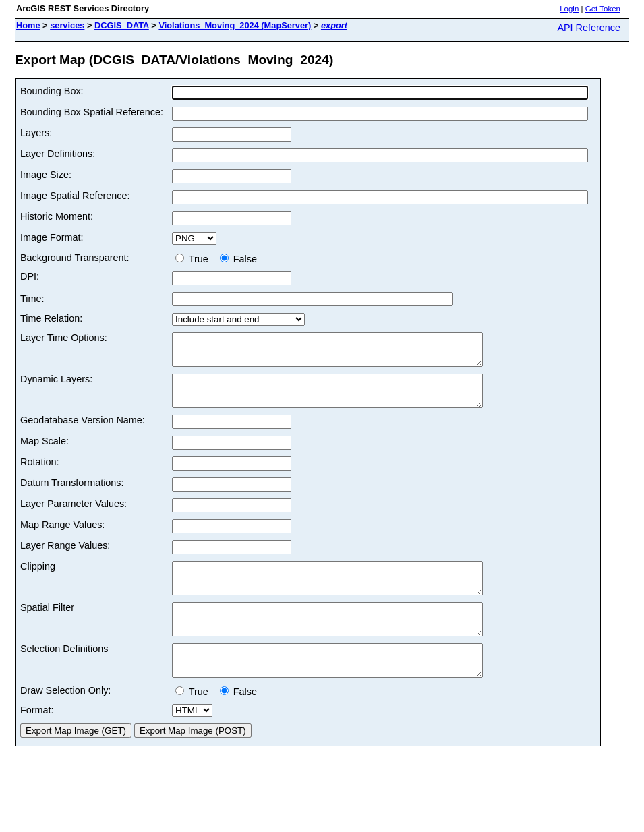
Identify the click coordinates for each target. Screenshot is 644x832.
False (238, 259)
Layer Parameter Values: (74, 516)
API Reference (589, 28)
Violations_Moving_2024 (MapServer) (235, 25)
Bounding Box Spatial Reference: (92, 112)
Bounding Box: (52, 91)
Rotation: (40, 474)
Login (569, 9)
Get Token (603, 9)
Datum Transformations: (72, 495)
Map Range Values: (62, 537)
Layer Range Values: (65, 558)
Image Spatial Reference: (75, 196)
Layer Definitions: (58, 154)
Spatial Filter (47, 626)
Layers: (36, 133)
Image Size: (46, 175)
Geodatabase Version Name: (83, 432)
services (67, 25)
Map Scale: (45, 453)
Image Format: (52, 237)
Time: (32, 299)
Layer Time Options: (64, 338)
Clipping (38, 578)
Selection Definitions (64, 673)
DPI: (30, 276)
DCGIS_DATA (122, 25)
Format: (37, 740)
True (195, 259)
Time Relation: (51, 318)
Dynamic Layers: (56, 385)
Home (28, 25)
